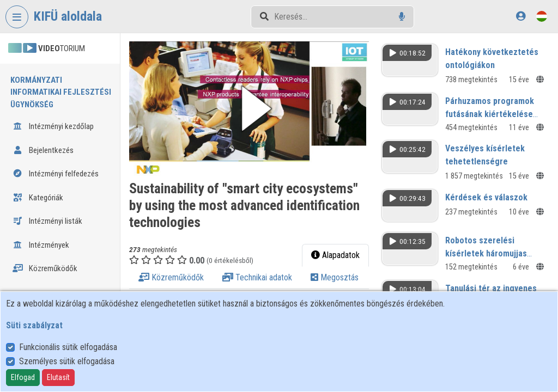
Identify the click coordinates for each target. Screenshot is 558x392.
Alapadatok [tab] (335, 255)
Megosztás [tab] (335, 277)
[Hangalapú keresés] (402, 17)
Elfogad (23, 377)
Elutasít (58, 377)
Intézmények (41, 245)
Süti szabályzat (34, 325)
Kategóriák (38, 198)
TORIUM (47, 48)
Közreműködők (45, 268)
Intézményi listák (47, 221)
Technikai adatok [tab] (257, 277)
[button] (249, 109)
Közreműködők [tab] (171, 277)
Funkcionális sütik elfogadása (68, 347)
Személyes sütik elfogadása (67, 361)
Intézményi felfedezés (56, 174)
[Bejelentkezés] (521, 16)
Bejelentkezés (43, 150)
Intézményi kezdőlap (53, 126)
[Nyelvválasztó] (542, 16)
